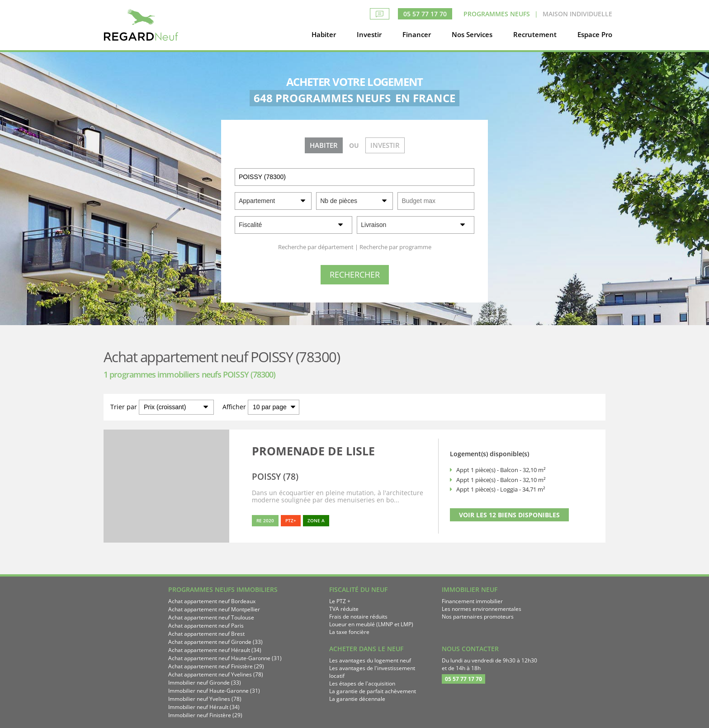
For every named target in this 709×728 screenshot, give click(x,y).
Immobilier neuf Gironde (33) (205, 683)
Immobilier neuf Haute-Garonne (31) (214, 691)
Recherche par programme (395, 247)
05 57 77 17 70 (425, 14)
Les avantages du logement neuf (370, 660)
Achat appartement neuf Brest (206, 634)
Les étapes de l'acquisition (362, 683)
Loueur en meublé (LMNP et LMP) (371, 624)
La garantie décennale (357, 699)
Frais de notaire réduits (358, 617)
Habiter (324, 34)
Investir (369, 34)
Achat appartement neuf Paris (206, 626)
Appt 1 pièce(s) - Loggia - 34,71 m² (501, 489)
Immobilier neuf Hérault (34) (204, 707)
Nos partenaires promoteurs (478, 617)
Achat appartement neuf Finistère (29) (216, 666)
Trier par (124, 407)
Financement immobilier (472, 601)
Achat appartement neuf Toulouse (211, 617)
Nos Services (472, 34)
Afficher (234, 407)
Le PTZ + (340, 601)
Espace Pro (595, 34)
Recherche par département (316, 247)
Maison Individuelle (577, 14)
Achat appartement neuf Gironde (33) (215, 642)
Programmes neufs (497, 14)
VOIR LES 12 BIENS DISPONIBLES (509, 515)
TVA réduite (344, 609)
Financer (417, 34)
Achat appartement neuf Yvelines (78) (216, 674)
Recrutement (535, 34)
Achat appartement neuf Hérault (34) (215, 650)
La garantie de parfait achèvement (373, 691)
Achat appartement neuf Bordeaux (212, 601)
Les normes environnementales (482, 609)
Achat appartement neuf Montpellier (214, 609)
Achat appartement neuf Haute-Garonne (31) (225, 658)
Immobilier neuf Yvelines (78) (205, 699)
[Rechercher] (355, 275)
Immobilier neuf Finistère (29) (205, 715)
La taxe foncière (349, 632)
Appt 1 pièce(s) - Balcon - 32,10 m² (501, 470)
